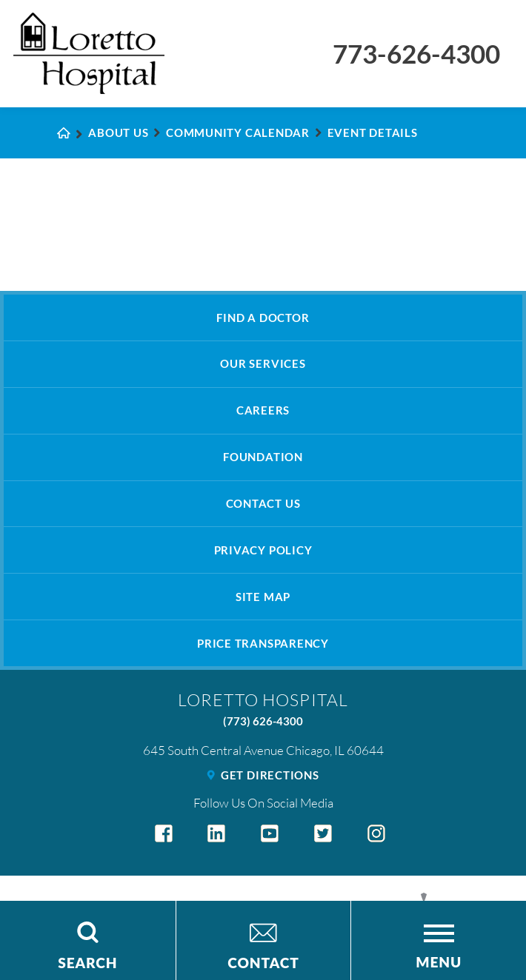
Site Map (263, 597)
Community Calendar (238, 132)
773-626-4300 (416, 54)
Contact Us (263, 503)
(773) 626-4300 (263, 721)
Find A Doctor (263, 318)
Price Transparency (263, 643)
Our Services (263, 363)
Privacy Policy (263, 550)
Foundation (263, 457)
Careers (263, 410)
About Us (118, 132)
